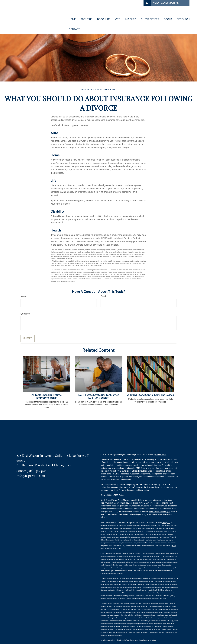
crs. (120, 541)
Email (103, 289)
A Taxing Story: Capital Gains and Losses (151, 387)
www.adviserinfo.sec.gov (159, 504)
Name (24, 289)
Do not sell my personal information (134, 483)
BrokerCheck (161, 447)
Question (25, 306)
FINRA (164, 515)
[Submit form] (28, 331)
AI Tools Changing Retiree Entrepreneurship (47, 389)
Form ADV (113, 507)
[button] (86, 17)
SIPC (168, 515)
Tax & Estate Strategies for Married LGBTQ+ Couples (99, 389)
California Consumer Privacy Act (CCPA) (118, 480)
